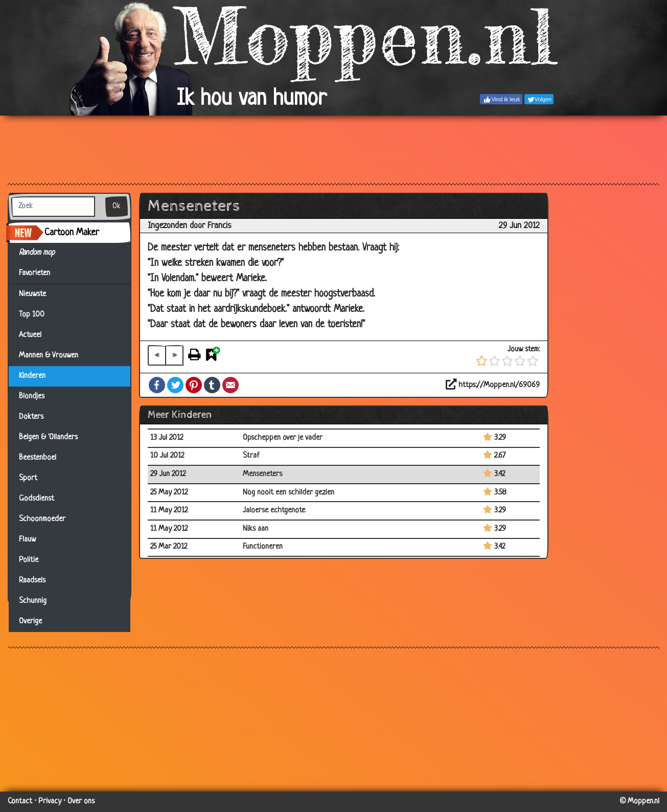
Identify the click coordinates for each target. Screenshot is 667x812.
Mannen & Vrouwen (49, 356)
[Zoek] (53, 207)
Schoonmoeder (42, 519)
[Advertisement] (333, 149)
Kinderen (32, 376)
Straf (251, 456)
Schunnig (33, 601)
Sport (28, 478)
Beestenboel (38, 458)
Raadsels (32, 581)
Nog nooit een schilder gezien (289, 493)
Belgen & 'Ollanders (48, 437)
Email (231, 385)
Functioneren (263, 547)
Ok (117, 206)
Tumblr (212, 385)
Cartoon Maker (72, 233)
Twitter (175, 385)
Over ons (81, 802)
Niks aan (256, 529)
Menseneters (262, 474)
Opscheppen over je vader (283, 438)
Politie (29, 560)
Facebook (157, 385)
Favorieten (41, 274)
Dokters (31, 417)
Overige (30, 622)
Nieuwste (32, 294)
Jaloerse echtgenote (274, 511)
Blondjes (32, 397)
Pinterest (194, 385)
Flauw (27, 540)
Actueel (30, 335)
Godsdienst (37, 499)
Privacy (50, 802)
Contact (20, 802)
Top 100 (32, 315)
